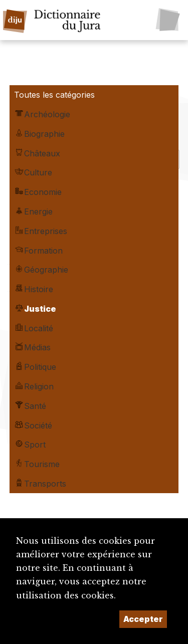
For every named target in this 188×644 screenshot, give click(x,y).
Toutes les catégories (54, 95)
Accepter (143, 619)
